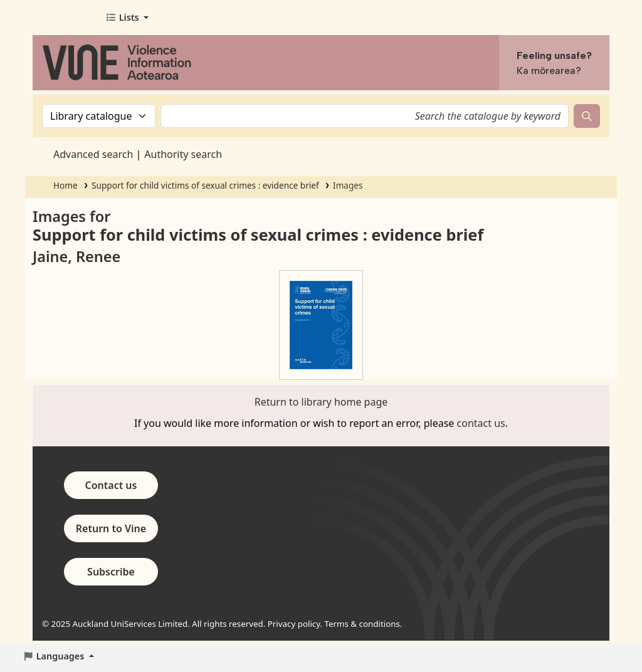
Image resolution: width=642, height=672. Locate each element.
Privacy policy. (295, 624)
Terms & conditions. (364, 624)
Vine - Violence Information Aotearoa (66, 18)
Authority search (183, 154)
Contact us (111, 485)
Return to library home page (321, 402)
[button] (127, 18)
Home (66, 185)
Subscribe (111, 572)
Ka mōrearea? (549, 71)
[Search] (587, 116)
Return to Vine (111, 528)
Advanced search (93, 154)
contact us (481, 423)
